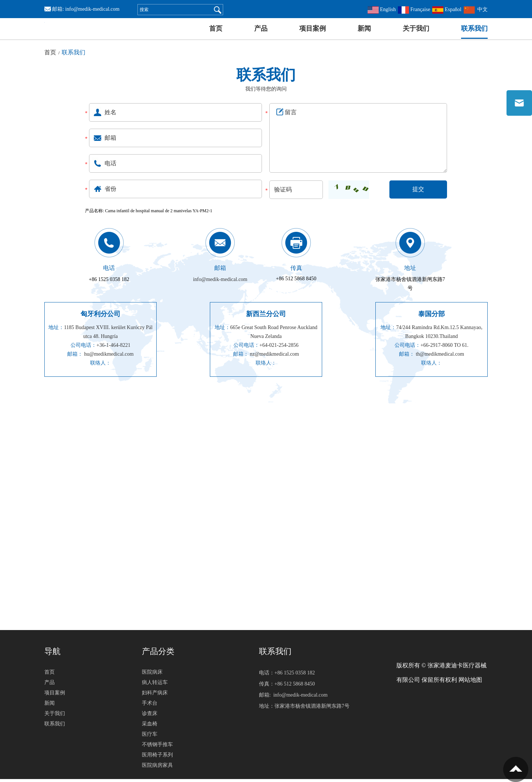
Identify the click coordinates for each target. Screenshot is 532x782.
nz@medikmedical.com (274, 357)
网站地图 (470, 683)
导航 (52, 654)
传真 (296, 271)
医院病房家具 (157, 768)
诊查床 (150, 716)
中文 (476, 9)
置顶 (516, 769)
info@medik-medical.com (92, 9)
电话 (109, 271)
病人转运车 (155, 685)
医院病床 (152, 675)
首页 (216, 28)
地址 (410, 271)
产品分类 (158, 654)
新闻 (364, 28)
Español (447, 9)
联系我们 (474, 28)
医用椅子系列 (157, 758)
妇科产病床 (155, 696)
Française (414, 9)
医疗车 (150, 737)
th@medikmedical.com (440, 357)
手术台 (150, 706)
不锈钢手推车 (157, 747)
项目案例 (313, 28)
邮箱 (220, 271)
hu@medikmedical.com (109, 357)
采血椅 (150, 727)
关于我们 (416, 28)
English (382, 9)
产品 (261, 28)
